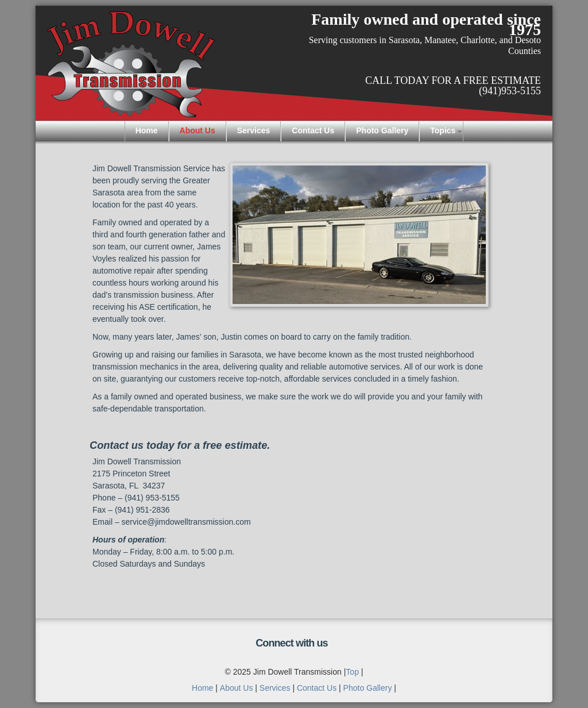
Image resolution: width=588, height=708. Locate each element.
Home (147, 130)
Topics (443, 130)
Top (352, 672)
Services (254, 130)
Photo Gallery (382, 130)
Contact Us (313, 130)
